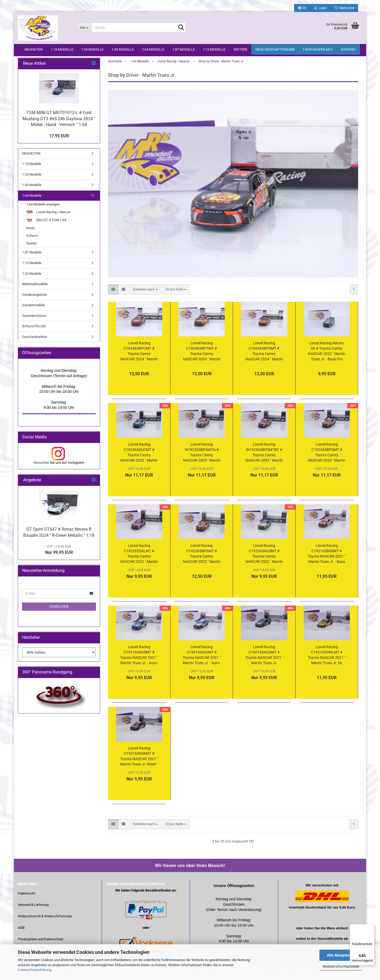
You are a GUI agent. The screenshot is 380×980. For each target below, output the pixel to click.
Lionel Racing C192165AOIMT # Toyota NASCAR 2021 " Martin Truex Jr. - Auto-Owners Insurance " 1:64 (202, 662)
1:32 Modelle (32, 280)
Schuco (32, 242)
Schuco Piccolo (34, 333)
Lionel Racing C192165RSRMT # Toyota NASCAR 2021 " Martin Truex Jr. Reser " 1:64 (139, 763)
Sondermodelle (33, 311)
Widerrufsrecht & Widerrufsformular (45, 923)
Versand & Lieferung (33, 911)
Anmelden (59, 613)
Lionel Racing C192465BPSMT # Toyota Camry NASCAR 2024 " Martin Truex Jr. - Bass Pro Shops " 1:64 (264, 358)
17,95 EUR (59, 142)
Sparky (31, 250)
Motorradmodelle (35, 290)
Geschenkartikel (35, 343)
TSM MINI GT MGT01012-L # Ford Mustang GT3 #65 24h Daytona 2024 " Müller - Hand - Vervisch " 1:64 (59, 125)
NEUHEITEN (34, 49)
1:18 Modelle (62, 49)
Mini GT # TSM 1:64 (46, 227)
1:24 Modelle (92, 49)
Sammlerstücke (34, 322)
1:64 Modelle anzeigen (43, 211)
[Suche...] (84, 27)
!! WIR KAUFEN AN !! (318, 49)
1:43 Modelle (123, 49)
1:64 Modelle (153, 49)
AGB (21, 934)
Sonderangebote (35, 301)
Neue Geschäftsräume (275, 49)
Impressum (27, 900)
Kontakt (348, 49)
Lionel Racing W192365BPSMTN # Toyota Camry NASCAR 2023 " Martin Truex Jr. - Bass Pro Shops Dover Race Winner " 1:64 (202, 459)
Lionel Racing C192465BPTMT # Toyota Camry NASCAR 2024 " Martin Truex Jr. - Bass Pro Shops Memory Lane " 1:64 (202, 358)
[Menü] (371, 927)
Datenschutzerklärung (35, 970)
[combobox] (145, 296)
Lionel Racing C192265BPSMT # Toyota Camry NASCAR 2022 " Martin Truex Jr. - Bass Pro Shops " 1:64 (202, 560)
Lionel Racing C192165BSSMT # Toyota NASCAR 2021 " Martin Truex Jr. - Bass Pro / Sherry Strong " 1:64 (327, 560)
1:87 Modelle (184, 49)
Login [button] (320, 8)
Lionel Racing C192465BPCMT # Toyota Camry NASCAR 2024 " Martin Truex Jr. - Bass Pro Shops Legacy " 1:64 (139, 358)
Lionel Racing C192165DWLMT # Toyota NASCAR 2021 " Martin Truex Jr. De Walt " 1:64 (327, 662)
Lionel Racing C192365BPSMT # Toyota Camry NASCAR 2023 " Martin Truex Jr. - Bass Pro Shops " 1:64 (327, 459)
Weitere (240, 49)
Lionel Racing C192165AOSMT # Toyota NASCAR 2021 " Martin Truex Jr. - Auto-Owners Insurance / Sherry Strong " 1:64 (139, 662)
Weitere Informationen (341, 966)
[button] (302, 8)
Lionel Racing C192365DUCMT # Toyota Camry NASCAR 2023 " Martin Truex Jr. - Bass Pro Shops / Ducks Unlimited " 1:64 (139, 459)
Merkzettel (344, 8)
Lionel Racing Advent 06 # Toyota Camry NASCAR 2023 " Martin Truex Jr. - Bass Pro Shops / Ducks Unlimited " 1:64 (327, 358)
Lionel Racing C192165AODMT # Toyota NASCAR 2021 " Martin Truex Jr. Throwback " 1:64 (264, 662)
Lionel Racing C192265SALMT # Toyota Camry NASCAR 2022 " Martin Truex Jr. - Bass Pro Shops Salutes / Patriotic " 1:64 (139, 560)
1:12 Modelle (214, 49)
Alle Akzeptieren (341, 955)
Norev (31, 234)
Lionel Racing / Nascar (48, 218)
